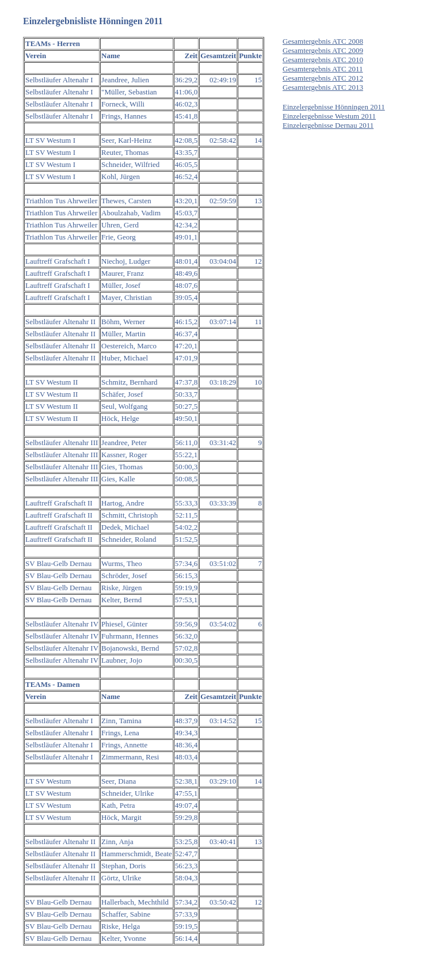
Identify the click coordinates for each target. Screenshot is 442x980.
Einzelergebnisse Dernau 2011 (328, 125)
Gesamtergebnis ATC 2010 (323, 60)
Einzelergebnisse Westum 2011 (329, 116)
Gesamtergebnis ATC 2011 (323, 69)
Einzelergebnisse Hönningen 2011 (334, 107)
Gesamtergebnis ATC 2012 (323, 78)
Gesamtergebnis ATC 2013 (323, 87)
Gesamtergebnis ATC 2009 (323, 50)
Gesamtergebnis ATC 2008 (323, 41)
